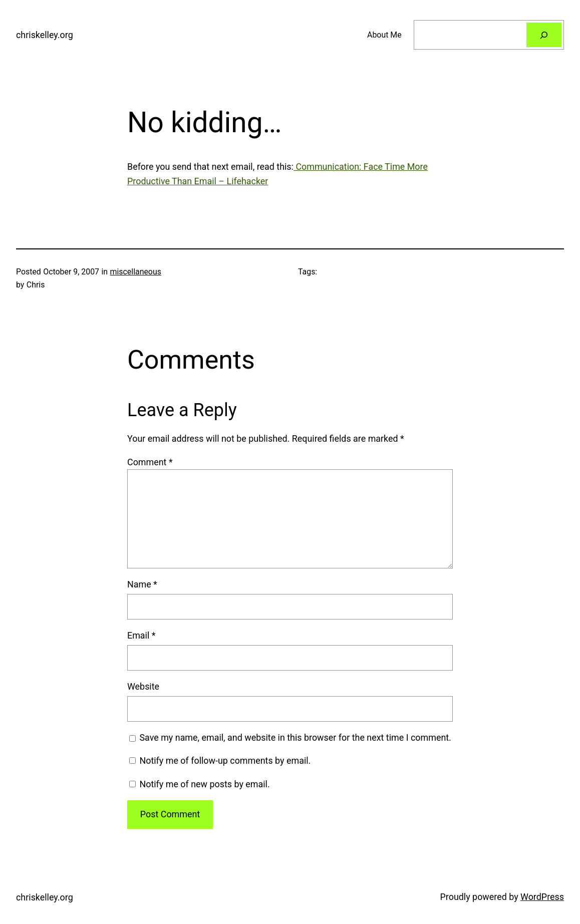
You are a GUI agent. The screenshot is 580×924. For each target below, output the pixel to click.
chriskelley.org (45, 35)
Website (143, 686)
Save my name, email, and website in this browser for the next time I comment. (295, 737)
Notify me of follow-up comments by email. (225, 760)
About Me (384, 35)
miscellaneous (136, 272)
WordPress (542, 897)
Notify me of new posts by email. (204, 784)
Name (142, 584)
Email (141, 635)
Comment (150, 462)
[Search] (544, 35)
